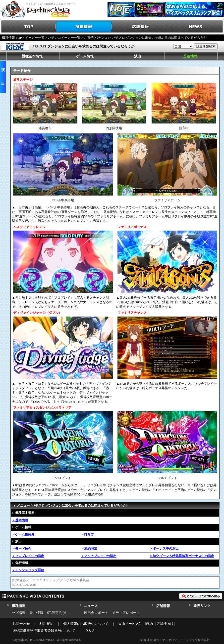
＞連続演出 (89, 548)
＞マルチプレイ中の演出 (99, 556)
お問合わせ (21, 624)
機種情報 (84, 27)
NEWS (196, 27)
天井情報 (36, 613)
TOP (28, 27)
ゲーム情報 (85, 56)
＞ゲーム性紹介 (23, 534)
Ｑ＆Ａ (90, 631)
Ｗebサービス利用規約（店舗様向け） (148, 624)
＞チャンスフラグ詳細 (28, 570)
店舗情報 (140, 27)
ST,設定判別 (56, 613)
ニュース (91, 606)
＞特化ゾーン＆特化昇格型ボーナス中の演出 (182, 556)
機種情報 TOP (12, 38)
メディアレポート (126, 613)
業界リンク (202, 606)
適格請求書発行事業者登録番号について (44, 631)
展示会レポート (96, 613)
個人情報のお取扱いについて (86, 624)
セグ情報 (19, 613)
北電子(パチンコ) (96, 38)
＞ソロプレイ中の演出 (28, 556)
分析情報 (190, 56)
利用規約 (47, 624)
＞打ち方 (87, 534)
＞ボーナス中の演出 (164, 548)
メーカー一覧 (35, 38)
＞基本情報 (20, 520)
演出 (138, 56)
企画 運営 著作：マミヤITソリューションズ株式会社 (175, 640)
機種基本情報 (32, 56)
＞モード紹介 (22, 548)
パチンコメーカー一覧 (64, 38)
